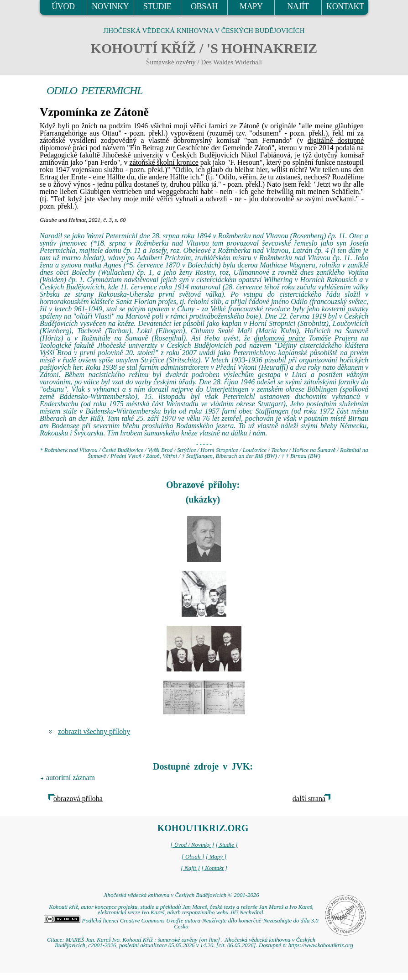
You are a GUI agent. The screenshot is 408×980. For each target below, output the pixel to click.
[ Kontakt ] (214, 868)
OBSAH (204, 6)
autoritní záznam (71, 778)
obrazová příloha (78, 799)
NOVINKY (110, 6)
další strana (309, 799)
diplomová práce (279, 338)
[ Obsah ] (193, 857)
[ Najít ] (190, 868)
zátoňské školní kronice (164, 162)
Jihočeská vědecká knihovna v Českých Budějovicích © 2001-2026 (181, 895)
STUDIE (157, 6)
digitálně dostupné (336, 140)
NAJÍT (298, 6)
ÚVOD (63, 6)
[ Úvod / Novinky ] (192, 845)
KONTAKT (345, 6)
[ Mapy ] (216, 857)
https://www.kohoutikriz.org (321, 945)
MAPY (251, 6)
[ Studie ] (226, 845)
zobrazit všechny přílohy (94, 731)
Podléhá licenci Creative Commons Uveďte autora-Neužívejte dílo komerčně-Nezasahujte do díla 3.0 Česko (181, 924)
